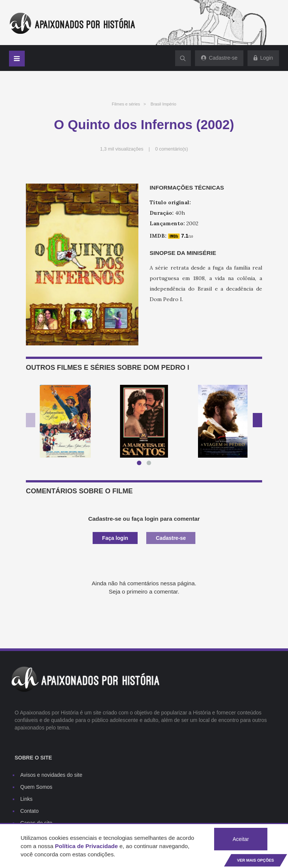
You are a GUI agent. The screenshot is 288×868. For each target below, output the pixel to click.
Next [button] (257, 420)
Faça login (115, 538)
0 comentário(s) (172, 149)
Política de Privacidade (87, 846)
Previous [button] (31, 420)
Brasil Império (163, 104)
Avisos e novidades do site (51, 775)
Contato (29, 811)
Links (26, 799)
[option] (65, 421)
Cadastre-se (171, 538)
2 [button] (150, 464)
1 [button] (141, 464)
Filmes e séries (126, 104)
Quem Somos (36, 787)
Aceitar (241, 839)
